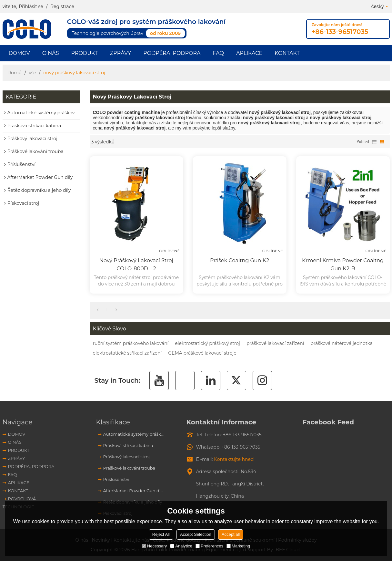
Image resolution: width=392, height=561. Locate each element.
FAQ (218, 53)
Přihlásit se (31, 6)
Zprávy (121, 53)
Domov (19, 53)
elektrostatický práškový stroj (207, 343)
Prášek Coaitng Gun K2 (240, 260)
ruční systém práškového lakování (131, 343)
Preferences (209, 546)
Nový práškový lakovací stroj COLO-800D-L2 (136, 265)
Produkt (85, 53)
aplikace (249, 53)
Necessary (154, 546)
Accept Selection (196, 534)
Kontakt (287, 53)
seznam (374, 142)
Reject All (161, 534)
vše (32, 73)
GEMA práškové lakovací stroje (202, 353)
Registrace (62, 6)
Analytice (181, 546)
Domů (15, 73)
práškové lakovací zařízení (275, 343)
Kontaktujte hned (234, 459)
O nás (51, 53)
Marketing (238, 546)
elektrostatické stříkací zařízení (127, 353)
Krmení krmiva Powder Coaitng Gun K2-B (343, 265)
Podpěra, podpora (172, 53)
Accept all (231, 534)
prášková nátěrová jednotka (342, 343)
